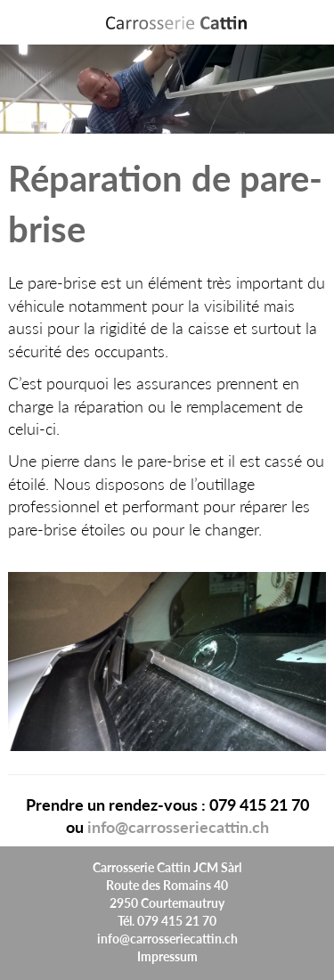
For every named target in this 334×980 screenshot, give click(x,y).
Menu (314, 23)
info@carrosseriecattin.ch (178, 826)
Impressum (167, 956)
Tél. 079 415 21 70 (167, 920)
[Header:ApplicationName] (176, 22)
